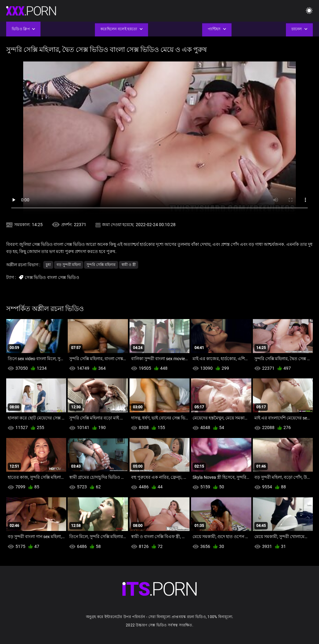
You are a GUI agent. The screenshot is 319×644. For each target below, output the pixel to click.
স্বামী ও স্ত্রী (129, 265)
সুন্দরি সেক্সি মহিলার (101, 265)
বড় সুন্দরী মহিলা (69, 265)
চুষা (48, 265)
